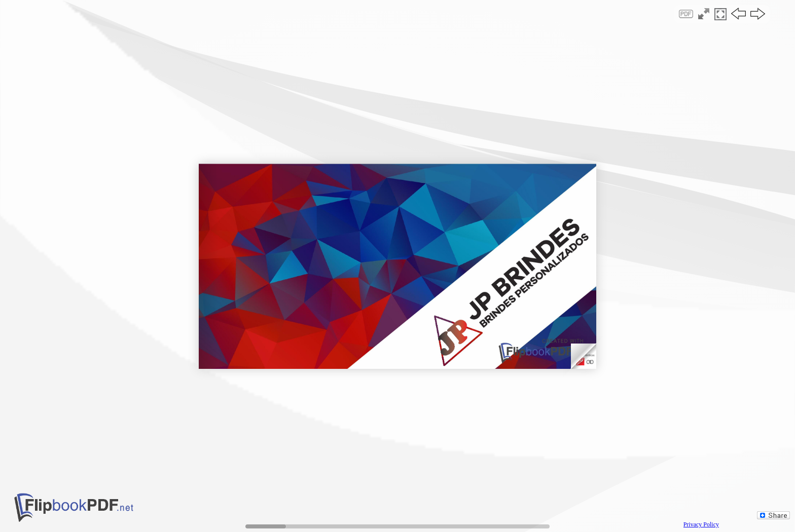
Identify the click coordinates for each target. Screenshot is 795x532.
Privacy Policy (701, 524)
